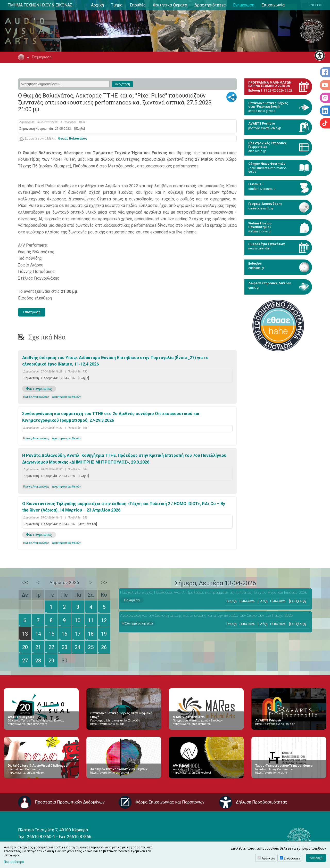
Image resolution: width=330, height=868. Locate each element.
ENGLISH (316, 5)
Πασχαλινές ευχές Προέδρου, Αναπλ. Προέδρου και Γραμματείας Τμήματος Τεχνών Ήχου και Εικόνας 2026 (214, 593)
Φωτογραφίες (39, 389)
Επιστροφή (32, 312)
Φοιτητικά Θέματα (170, 5)
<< (25, 582)
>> (104, 582)
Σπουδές (138, 5)
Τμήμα (117, 5)
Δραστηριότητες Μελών (66, 397)
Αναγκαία (268, 858)
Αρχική (97, 5)
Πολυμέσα (132, 600)
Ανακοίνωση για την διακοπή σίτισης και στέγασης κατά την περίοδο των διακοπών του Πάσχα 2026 (206, 615)
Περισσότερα (14, 862)
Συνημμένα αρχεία (139, 623)
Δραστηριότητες (210, 5)
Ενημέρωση (244, 5)
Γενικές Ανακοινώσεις (36, 397)
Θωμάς (72, 139)
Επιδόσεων (292, 858)
